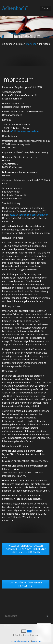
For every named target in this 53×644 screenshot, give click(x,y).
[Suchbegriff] (26, 616)
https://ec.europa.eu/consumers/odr (29, 215)
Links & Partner (26, 630)
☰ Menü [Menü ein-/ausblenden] (45, 8)
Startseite (31, 44)
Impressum (22, 625)
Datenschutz (36, 625)
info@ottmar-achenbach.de (24, 131)
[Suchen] (47, 616)
